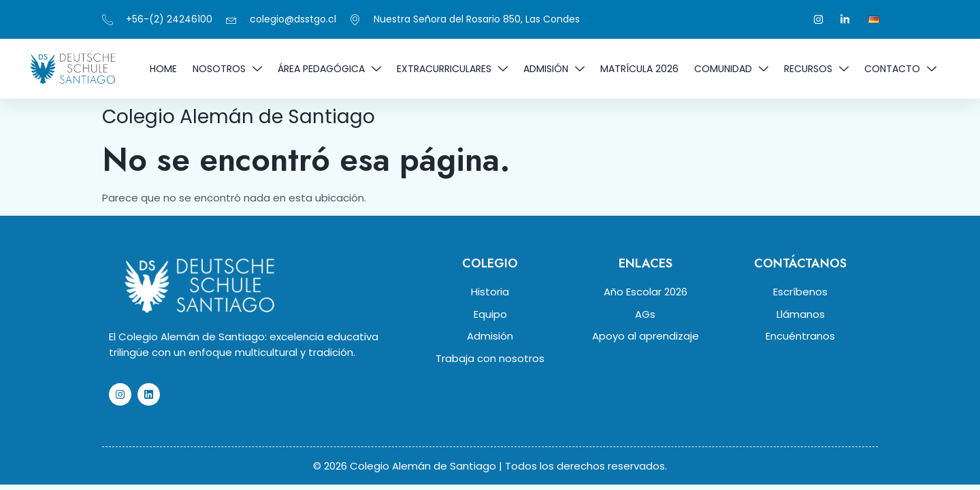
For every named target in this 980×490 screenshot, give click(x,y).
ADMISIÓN (554, 69)
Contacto (900, 69)
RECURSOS (816, 69)
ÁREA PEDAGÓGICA (329, 69)
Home (163, 69)
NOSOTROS (227, 69)
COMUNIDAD (731, 69)
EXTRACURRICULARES (452, 69)
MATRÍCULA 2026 (639, 69)
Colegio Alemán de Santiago (239, 117)
